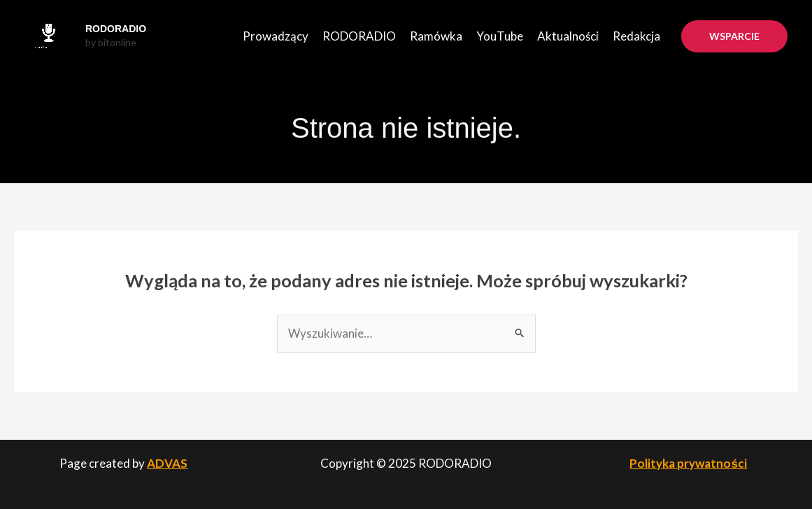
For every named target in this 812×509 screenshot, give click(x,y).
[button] (734, 36)
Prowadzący (276, 36)
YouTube (500, 36)
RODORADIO (116, 29)
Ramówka (436, 36)
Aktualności (568, 36)
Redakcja (636, 36)
